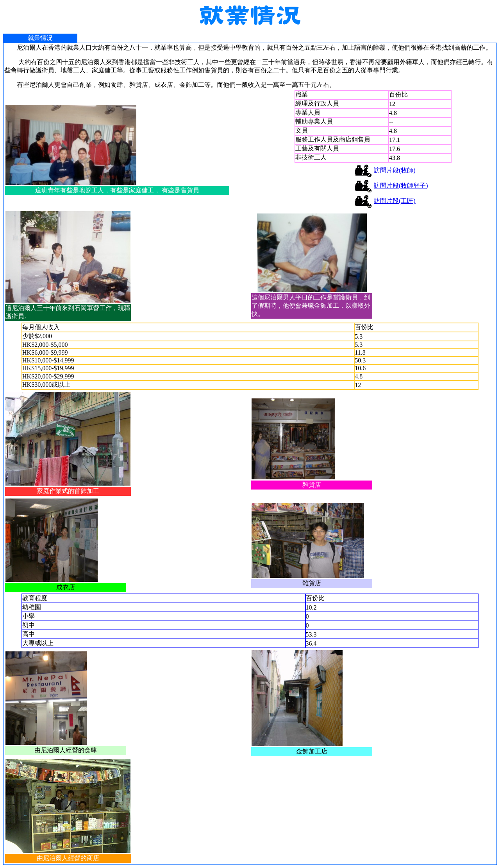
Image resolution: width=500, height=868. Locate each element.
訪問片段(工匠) (395, 201)
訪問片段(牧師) (395, 170)
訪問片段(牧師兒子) (401, 186)
